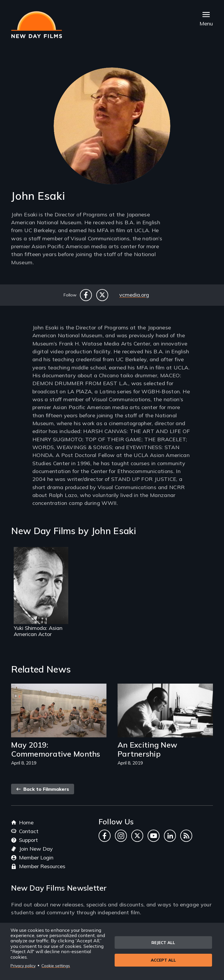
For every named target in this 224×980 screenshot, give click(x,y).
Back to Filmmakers (43, 789)
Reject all (163, 942)
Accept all (163, 961)
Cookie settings (56, 966)
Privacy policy (23, 966)
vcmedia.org (134, 295)
